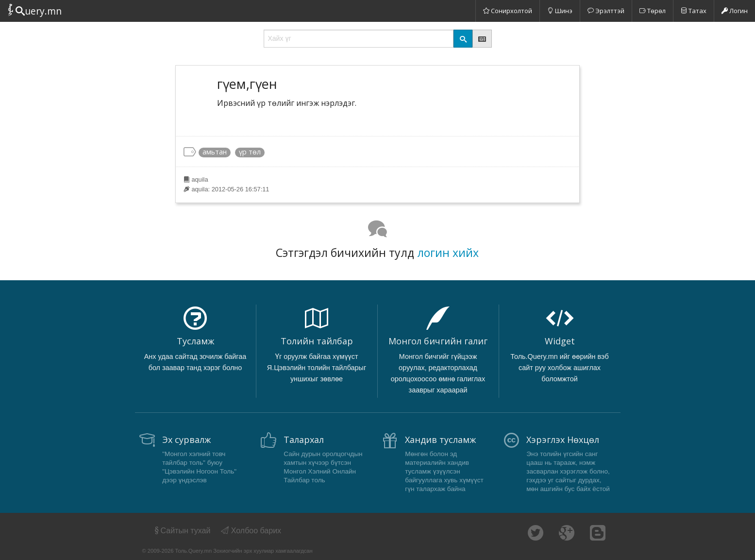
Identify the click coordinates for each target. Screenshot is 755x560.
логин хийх (448, 253)
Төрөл (653, 11)
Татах (694, 11)
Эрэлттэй (606, 11)
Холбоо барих (251, 531)
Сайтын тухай (182, 531)
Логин (735, 11)
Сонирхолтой (508, 11)
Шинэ (560, 11)
